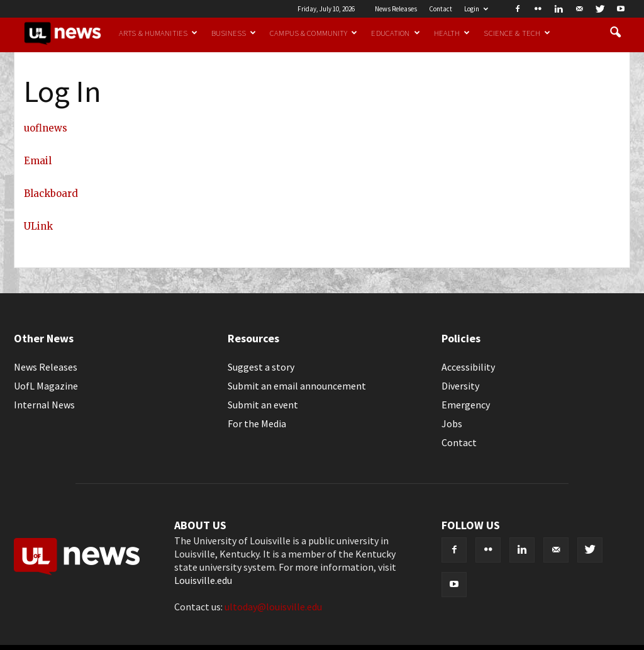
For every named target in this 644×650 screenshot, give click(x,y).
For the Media (257, 423)
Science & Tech (517, 33)
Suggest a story (261, 367)
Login (476, 9)
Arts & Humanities (158, 33)
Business (234, 33)
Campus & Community (314, 33)
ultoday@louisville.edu (273, 607)
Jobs (452, 423)
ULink (38, 226)
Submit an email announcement (297, 386)
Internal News (44, 405)
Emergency (466, 405)
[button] (615, 33)
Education (395, 33)
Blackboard (51, 193)
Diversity (460, 386)
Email (38, 161)
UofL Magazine (46, 386)
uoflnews (46, 128)
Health (452, 33)
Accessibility (468, 367)
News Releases (396, 9)
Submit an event (263, 405)
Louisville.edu (203, 580)
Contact (441, 9)
